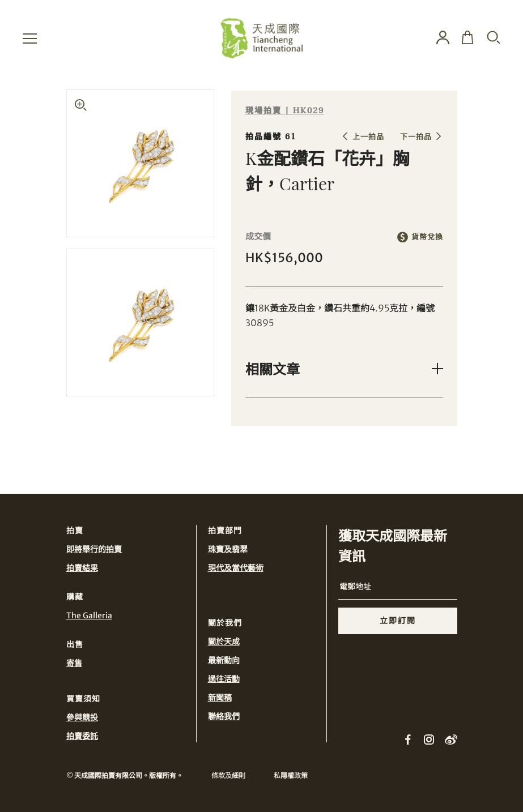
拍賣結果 (82, 568)
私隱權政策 (291, 775)
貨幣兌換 (427, 237)
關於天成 (224, 642)
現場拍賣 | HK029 (285, 111)
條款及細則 (228, 775)
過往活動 (224, 679)
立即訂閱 (398, 621)
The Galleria (89, 616)
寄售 (74, 663)
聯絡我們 (224, 716)
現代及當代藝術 (236, 568)
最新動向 (224, 660)
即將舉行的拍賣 (94, 549)
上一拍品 (368, 137)
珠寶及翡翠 (228, 549)
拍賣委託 (82, 736)
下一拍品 (416, 137)
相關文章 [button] (273, 369)
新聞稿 (220, 698)
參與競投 (82, 717)
